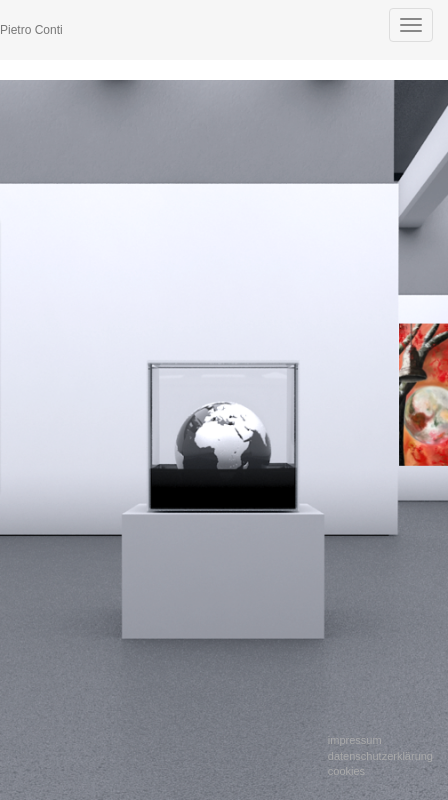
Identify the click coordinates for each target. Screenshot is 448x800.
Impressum (355, 740)
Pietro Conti (31, 30)
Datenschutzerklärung (380, 756)
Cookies (346, 771)
